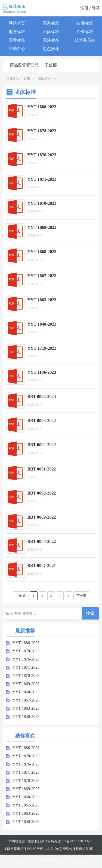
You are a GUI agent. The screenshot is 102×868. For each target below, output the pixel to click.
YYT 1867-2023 (23, 700)
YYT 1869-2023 (23, 684)
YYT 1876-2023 (23, 659)
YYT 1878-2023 (23, 651)
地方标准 (17, 32)
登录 (96, 8)
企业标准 (85, 32)
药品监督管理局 (24, 65)
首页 (27, 79)
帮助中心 (17, 49)
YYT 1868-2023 (23, 692)
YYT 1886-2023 (23, 643)
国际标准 (17, 40)
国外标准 (51, 40)
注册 (84, 8)
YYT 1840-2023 (23, 717)
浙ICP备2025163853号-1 (75, 841)
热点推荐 (51, 49)
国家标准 (51, 23)
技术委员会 (85, 40)
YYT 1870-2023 (23, 676)
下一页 (81, 596)
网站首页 (17, 23)
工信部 (51, 65)
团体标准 (51, 32)
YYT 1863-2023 (23, 708)
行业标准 (85, 23)
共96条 (21, 596)
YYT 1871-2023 (23, 667)
